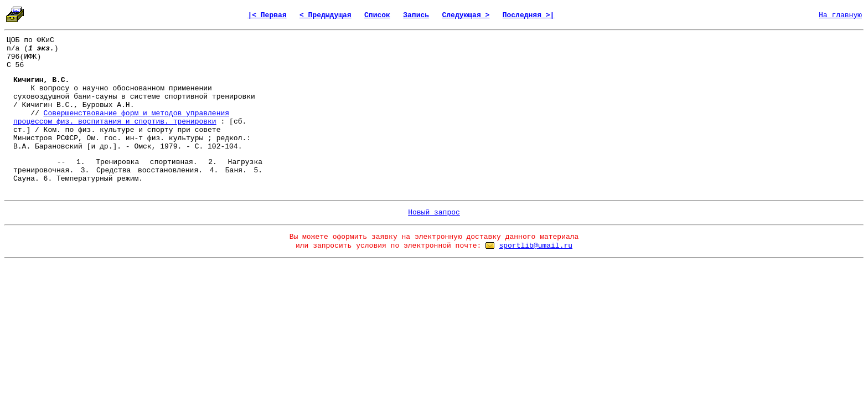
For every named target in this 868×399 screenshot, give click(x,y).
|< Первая (267, 15)
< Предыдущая (325, 15)
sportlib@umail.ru (536, 246)
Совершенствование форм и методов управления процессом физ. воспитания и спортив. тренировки (121, 117)
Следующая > (466, 15)
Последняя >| (529, 15)
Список (377, 15)
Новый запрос (434, 213)
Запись (416, 15)
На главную (840, 15)
